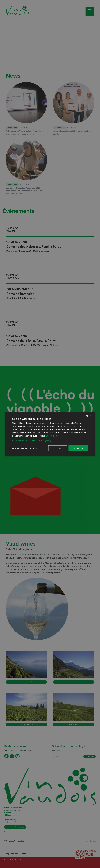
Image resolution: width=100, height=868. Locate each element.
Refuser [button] (57, 448)
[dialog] (50, 434)
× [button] (91, 416)
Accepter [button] (78, 448)
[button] (50, 440)
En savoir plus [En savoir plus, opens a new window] (52, 436)
